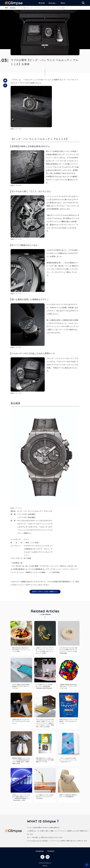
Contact (51, 851)
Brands (42, 3)
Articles (52, 3)
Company (40, 851)
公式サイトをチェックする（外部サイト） (45, 592)
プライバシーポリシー (45, 863)
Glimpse (14, 3)
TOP (6, 8)
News (63, 3)
